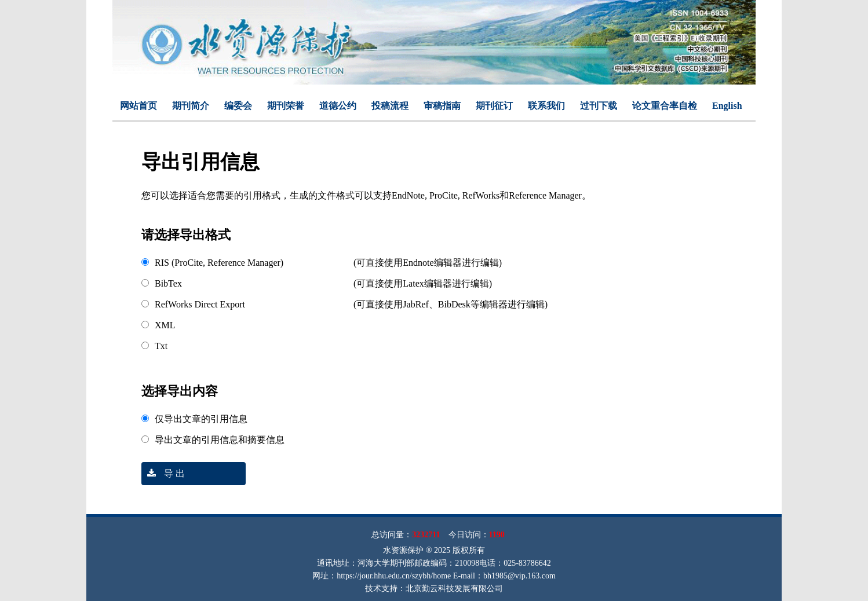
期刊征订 (494, 106)
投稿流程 (390, 106)
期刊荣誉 (286, 106)
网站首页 (138, 106)
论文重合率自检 (665, 106)
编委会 (238, 106)
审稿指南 (442, 106)
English (727, 106)
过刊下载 (599, 106)
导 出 (163, 473)
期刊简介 (191, 106)
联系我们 (546, 106)
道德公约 (338, 106)
